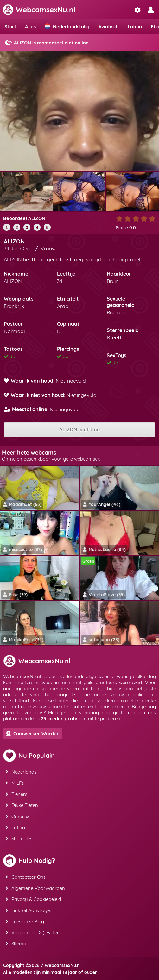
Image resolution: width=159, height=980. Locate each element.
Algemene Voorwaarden (35, 888)
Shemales (19, 839)
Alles (30, 27)
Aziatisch (109, 27)
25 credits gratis (60, 719)
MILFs (15, 783)
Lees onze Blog (25, 921)
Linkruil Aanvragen (29, 910)
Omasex (17, 816)
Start (10, 27)
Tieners (16, 794)
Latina (135, 27)
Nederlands (21, 772)
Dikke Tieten (22, 805)
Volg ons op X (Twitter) (33, 933)
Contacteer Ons (26, 877)
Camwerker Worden (33, 733)
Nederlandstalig (67, 27)
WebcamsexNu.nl (39, 10)
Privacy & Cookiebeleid (33, 899)
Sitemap (17, 944)
